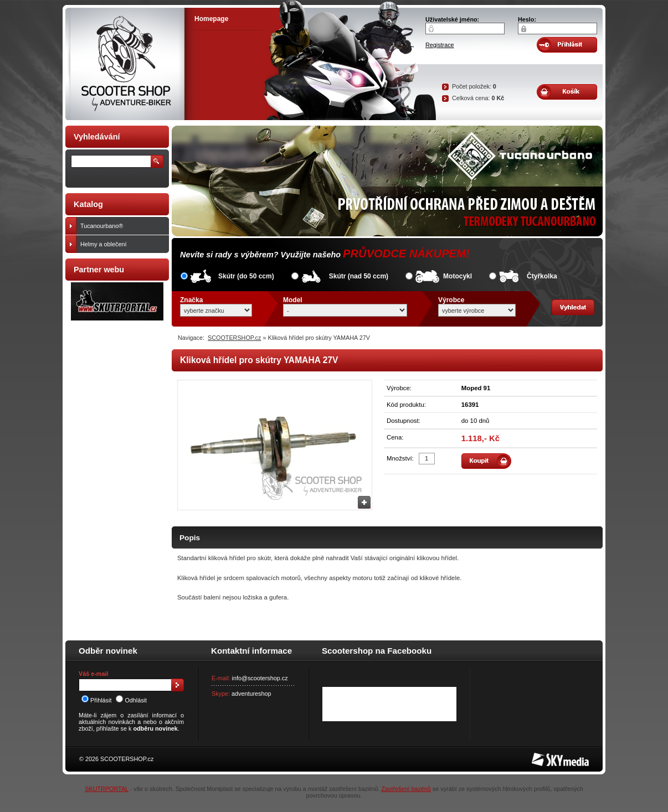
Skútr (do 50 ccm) (246, 276)
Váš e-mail (93, 674)
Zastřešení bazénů (406, 789)
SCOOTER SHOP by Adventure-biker (125, 64)
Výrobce (451, 300)
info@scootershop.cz (260, 678)
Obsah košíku (567, 92)
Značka (191, 300)
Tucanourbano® (122, 226)
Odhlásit (131, 700)
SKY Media (547, 756)
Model (293, 300)
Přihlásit (96, 700)
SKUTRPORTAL (106, 789)
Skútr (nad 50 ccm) (359, 276)
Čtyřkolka (542, 276)
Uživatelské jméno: (452, 19)
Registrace (440, 45)
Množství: (400, 458)
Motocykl (458, 276)
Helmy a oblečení (122, 244)
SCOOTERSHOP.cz (234, 338)
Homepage (211, 19)
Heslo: (527, 19)
